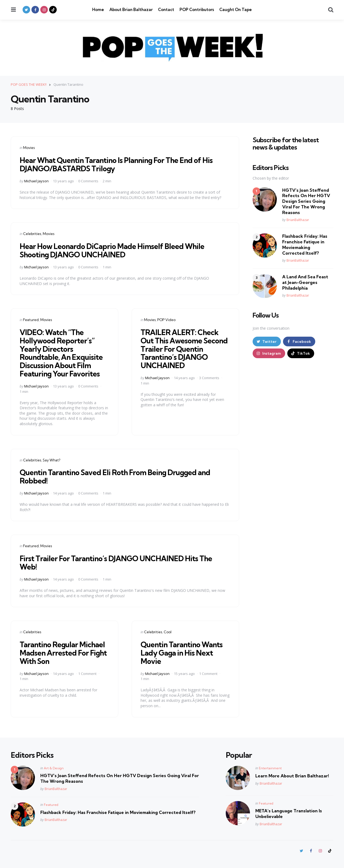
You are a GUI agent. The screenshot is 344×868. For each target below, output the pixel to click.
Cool (168, 632)
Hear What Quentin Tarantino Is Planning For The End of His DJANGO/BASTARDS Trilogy (119, 164)
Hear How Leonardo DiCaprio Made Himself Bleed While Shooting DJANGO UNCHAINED (113, 250)
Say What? (51, 460)
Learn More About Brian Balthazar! (292, 776)
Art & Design (54, 768)
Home (98, 10)
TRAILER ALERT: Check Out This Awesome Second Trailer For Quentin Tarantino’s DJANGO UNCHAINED (185, 349)
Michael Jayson (36, 181)
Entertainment (270, 768)
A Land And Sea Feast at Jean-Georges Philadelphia (305, 282)
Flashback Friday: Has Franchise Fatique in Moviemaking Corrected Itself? (305, 244)
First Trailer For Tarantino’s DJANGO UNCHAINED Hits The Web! (118, 563)
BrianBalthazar (298, 220)
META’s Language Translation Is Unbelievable (289, 814)
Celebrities (32, 234)
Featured (31, 320)
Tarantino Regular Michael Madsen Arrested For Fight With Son (64, 653)
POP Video (166, 320)
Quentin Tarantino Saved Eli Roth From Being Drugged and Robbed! (118, 476)
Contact (166, 10)
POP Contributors (197, 10)
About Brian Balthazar (131, 10)
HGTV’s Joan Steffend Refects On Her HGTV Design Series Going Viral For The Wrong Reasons (306, 201)
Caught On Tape (236, 10)
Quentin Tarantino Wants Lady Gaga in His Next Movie (183, 653)
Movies (29, 148)
